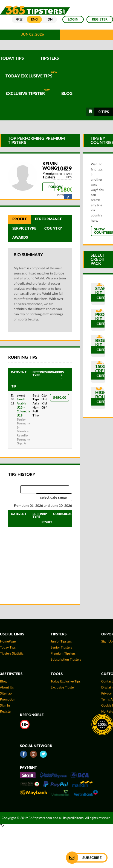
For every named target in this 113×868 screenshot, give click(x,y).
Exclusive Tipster (28, 92)
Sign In (5, 705)
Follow (51, 187)
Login (73, 19)
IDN (50, 19)
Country (53, 228)
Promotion (8, 699)
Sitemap (6, 693)
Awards (20, 238)
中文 (19, 19)
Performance (48, 219)
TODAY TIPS (12, 58)
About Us (7, 687)
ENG (34, 19)
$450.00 (60, 398)
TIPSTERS (50, 58)
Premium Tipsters (63, 653)
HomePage (8, 641)
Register (100, 19)
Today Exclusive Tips (31, 75)
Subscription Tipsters (66, 659)
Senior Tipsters (61, 647)
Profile (20, 219)
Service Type (24, 228)
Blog (67, 94)
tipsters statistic (12, 653)
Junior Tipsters (61, 641)
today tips (8, 647)
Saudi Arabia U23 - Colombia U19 (24, 407)
